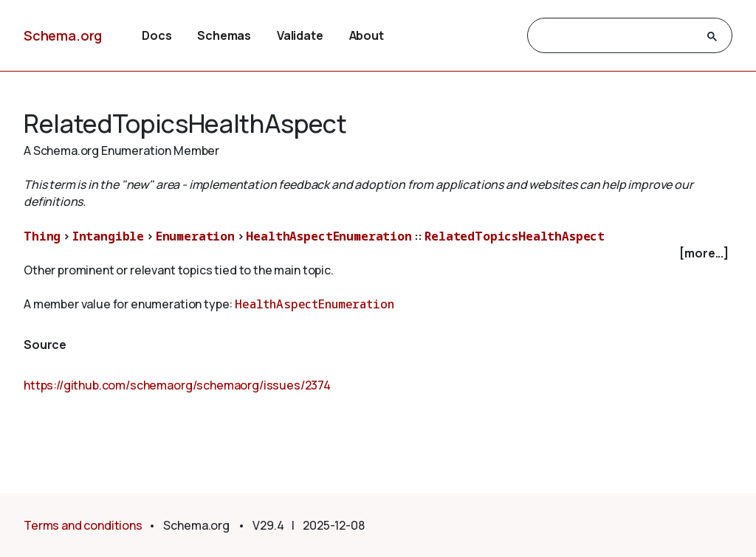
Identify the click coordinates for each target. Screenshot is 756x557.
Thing (42, 236)
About (367, 35)
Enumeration (195, 236)
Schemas (224, 35)
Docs (157, 35)
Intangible (108, 236)
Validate (300, 35)
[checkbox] (378, 253)
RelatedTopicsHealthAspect (515, 236)
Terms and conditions (83, 525)
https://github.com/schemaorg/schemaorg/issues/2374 (177, 385)
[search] (616, 36)
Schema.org (63, 35)
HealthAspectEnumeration (329, 236)
